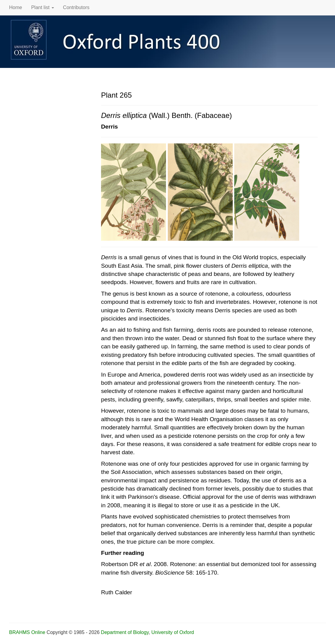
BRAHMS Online (27, 632)
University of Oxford (173, 632)
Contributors (76, 7)
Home (16, 7)
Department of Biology (125, 632)
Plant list (43, 7)
